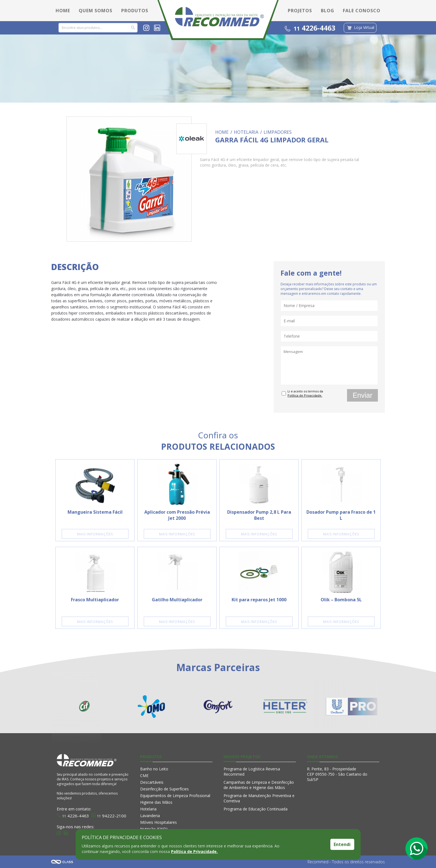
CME (144, 776)
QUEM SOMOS (96, 11)
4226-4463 (310, 28)
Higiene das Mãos (156, 802)
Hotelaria (148, 809)
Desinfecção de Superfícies (164, 789)
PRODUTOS (135, 11)
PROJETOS (300, 11)
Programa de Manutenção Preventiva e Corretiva (259, 798)
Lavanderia (150, 816)
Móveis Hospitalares (158, 822)
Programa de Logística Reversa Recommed (252, 771)
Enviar (362, 395)
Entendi (342, 844)
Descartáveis (152, 782)
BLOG (328, 11)
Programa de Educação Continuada (256, 809)
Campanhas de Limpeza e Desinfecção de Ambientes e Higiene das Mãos (259, 785)
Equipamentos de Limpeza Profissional (175, 796)
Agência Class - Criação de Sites (62, 862)
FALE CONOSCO (362, 11)
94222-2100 (109, 815)
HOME (63, 11)
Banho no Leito (154, 769)
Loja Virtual (360, 28)
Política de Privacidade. (194, 851)
